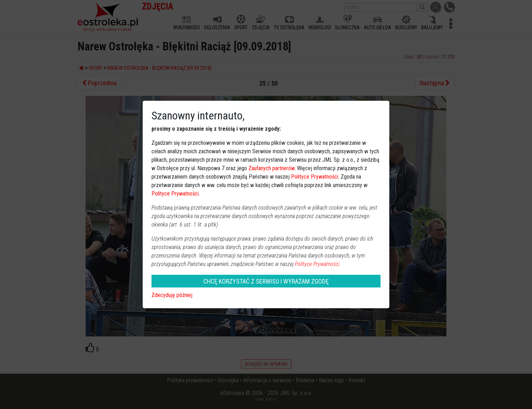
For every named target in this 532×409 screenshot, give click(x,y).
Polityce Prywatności (315, 177)
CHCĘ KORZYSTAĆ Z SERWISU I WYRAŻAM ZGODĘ (266, 281)
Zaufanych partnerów (271, 168)
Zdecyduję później (172, 295)
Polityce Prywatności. (318, 264)
